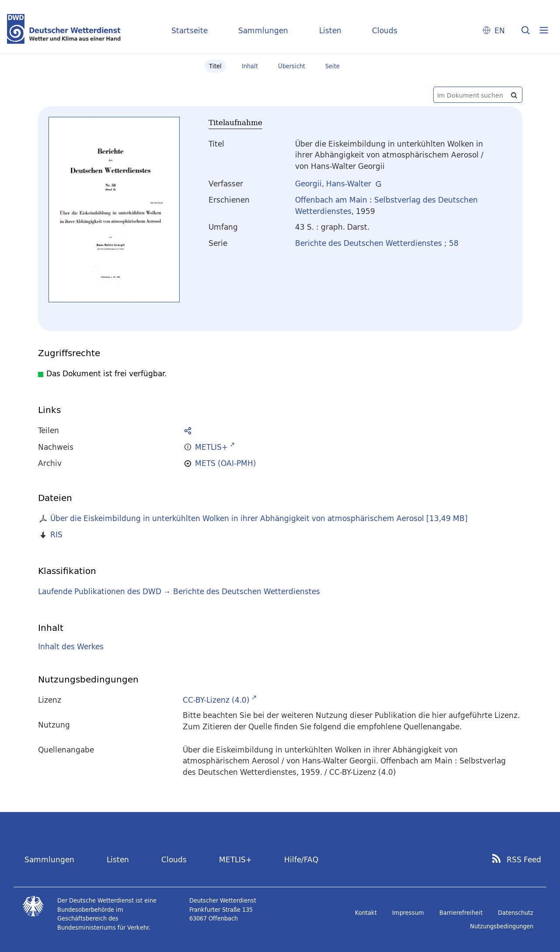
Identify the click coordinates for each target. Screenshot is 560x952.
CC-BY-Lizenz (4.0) (216, 700)
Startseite (190, 30)
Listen (330, 30)
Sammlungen (263, 30)
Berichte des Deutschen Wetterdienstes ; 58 (377, 243)
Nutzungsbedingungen (502, 926)
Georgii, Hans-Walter (333, 184)
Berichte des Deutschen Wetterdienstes (247, 591)
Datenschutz (516, 913)
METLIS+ (235, 859)
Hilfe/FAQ (301, 859)
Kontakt (366, 913)
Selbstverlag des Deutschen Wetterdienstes (386, 205)
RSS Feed (524, 860)
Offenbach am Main (331, 200)
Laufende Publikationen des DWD (100, 591)
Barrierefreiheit (461, 913)
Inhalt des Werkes (71, 646)
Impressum (408, 913)
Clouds (385, 30)
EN (500, 30)
